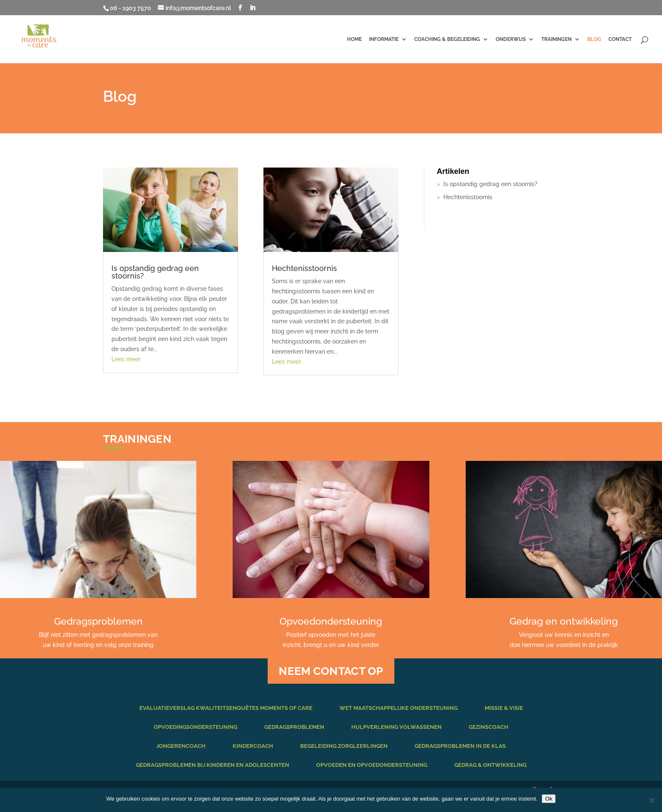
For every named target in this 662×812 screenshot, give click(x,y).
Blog (594, 39)
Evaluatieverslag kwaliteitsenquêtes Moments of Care (226, 708)
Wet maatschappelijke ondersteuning (399, 708)
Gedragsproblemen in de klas (460, 746)
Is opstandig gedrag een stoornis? (155, 272)
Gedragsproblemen (294, 727)
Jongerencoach (181, 746)
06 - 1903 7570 (130, 8)
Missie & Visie (504, 708)
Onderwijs (511, 39)
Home (354, 39)
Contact (620, 39)
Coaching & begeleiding (447, 39)
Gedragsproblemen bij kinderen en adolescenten (213, 765)
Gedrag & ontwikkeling (490, 765)
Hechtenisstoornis (304, 268)
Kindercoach (253, 746)
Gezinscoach (488, 727)
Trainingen (556, 39)
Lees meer (126, 359)
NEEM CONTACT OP (331, 671)
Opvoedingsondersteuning (195, 727)
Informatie (384, 39)
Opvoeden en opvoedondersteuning (372, 765)
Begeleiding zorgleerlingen (344, 746)
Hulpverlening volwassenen (396, 727)
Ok (549, 799)
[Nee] (651, 800)
